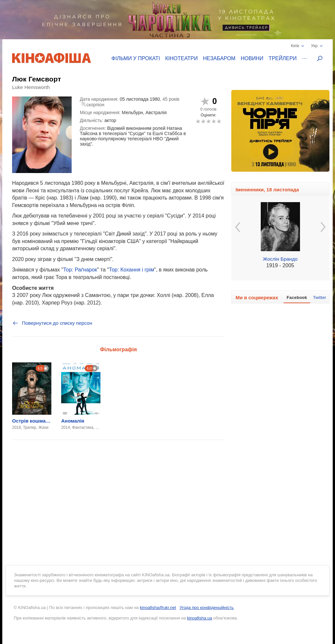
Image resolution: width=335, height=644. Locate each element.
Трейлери (283, 58)
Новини (252, 58)
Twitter (320, 297)
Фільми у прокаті (136, 58)
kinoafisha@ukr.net (158, 608)
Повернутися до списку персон (52, 323)
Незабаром (219, 58)
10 (219, 121)
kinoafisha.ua (200, 618)
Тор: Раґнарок (80, 270)
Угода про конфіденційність (207, 608)
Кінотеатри (182, 58)
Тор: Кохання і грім (132, 270)
